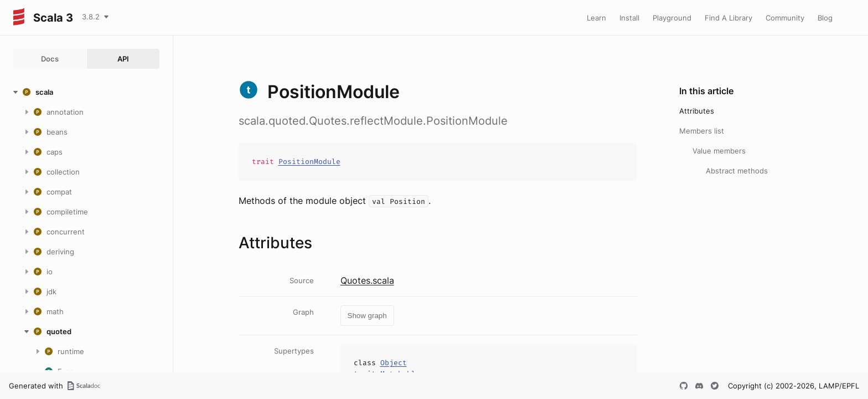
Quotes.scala (367, 280)
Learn (596, 18)
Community (785, 18)
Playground (672, 18)
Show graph (367, 316)
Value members (719, 151)
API (123, 59)
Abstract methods (737, 171)
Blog (825, 18)
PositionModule (309, 162)
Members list (702, 131)
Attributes (697, 111)
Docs (50, 59)
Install (629, 18)
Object (394, 363)
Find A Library (728, 18)
